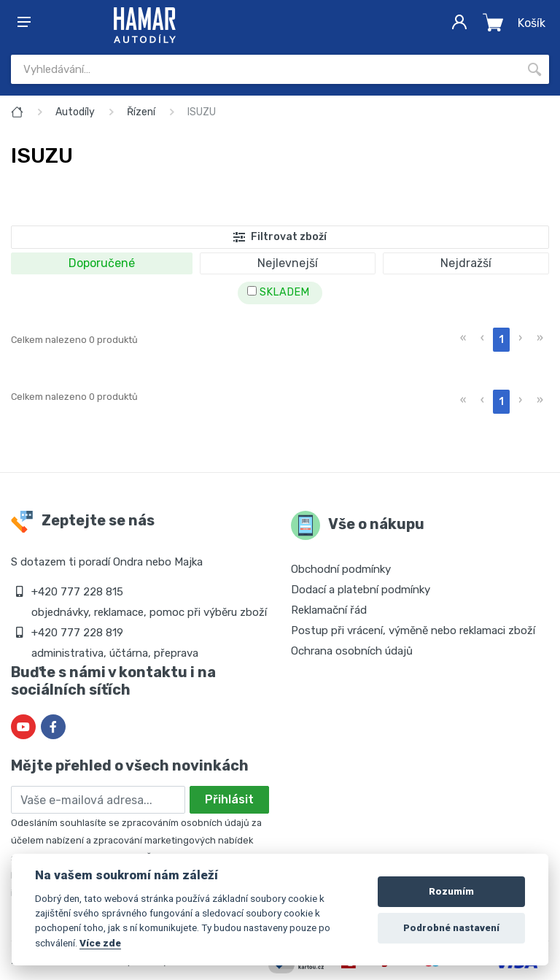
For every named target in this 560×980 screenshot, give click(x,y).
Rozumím (451, 891)
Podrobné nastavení (451, 928)
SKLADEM (278, 292)
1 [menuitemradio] (501, 340)
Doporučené (102, 263)
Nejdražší (466, 263)
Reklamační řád (329, 610)
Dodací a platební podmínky (361, 590)
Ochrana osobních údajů (352, 651)
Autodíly (75, 112)
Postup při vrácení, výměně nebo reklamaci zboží (413, 630)
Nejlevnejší (288, 263)
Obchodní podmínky (341, 569)
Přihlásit (229, 799)
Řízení (141, 112)
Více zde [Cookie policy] (100, 943)
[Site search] (265, 69)
